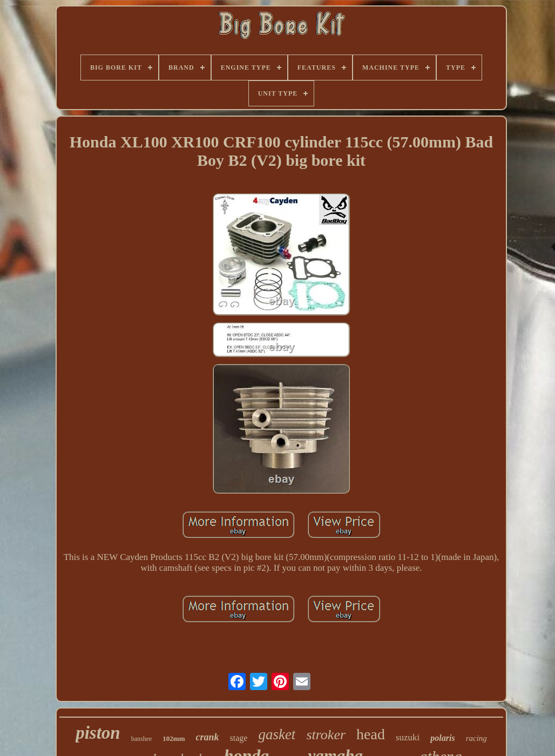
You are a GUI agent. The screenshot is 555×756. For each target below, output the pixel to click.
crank (208, 737)
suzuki (408, 737)
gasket (277, 734)
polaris (442, 738)
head (371, 734)
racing (476, 738)
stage (239, 738)
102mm (174, 738)
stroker (326, 735)
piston (98, 733)
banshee (142, 739)
